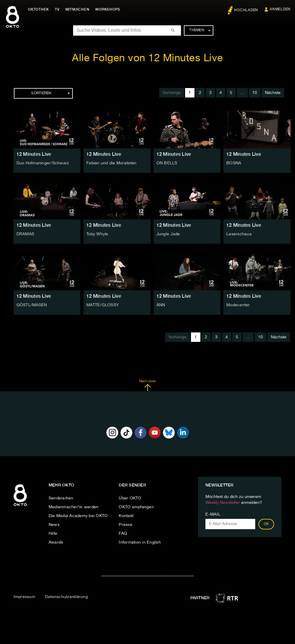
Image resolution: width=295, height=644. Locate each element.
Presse (126, 525)
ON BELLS (167, 163)
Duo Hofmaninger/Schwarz (43, 163)
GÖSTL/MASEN (32, 305)
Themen (200, 30)
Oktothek (38, 9)
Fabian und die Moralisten (111, 163)
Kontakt (126, 516)
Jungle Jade (168, 234)
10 (255, 93)
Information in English (140, 542)
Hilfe (53, 534)
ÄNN (161, 305)
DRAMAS (25, 234)
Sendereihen (61, 498)
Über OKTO (130, 498)
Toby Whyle (97, 234)
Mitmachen (78, 9)
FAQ (123, 534)
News (54, 525)
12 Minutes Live (34, 154)
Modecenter (238, 305)
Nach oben (147, 385)
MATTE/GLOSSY (103, 305)
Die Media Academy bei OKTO (78, 516)
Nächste (273, 93)
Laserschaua (239, 234)
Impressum (24, 597)
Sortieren (50, 93)
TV (57, 9)
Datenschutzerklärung (66, 597)
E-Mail (213, 514)
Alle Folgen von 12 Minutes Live (147, 58)
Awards (56, 542)
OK (266, 524)
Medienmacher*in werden (74, 507)
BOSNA (234, 163)
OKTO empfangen (136, 507)
